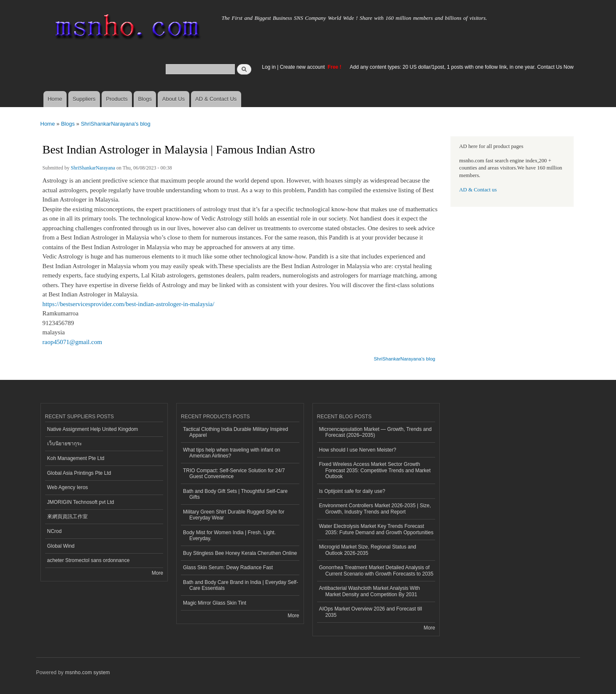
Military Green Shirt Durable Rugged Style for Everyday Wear (234, 515)
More (157, 573)
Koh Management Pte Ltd (76, 458)
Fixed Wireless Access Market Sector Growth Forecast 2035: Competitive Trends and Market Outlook (375, 470)
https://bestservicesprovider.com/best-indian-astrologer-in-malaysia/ (129, 304)
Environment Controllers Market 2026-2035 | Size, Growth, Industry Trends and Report (375, 508)
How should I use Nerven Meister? (358, 450)
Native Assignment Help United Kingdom (93, 429)
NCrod (55, 531)
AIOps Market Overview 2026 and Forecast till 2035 (371, 612)
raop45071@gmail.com (73, 342)
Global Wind (61, 546)
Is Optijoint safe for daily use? (352, 491)
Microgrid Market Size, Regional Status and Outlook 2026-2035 (368, 550)
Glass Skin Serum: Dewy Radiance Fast (228, 568)
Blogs (145, 99)
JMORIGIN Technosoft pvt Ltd (81, 502)
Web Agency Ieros (68, 487)
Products (117, 99)
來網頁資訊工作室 (67, 516)
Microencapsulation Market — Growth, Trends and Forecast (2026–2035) (375, 432)
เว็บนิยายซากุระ (65, 444)
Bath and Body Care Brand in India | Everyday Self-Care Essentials (241, 585)
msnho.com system (87, 672)
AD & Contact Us (216, 99)
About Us (174, 99)
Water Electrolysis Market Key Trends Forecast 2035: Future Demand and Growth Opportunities (376, 529)
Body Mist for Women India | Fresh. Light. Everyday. (229, 535)
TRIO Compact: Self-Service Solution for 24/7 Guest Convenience (234, 473)
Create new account (303, 67)
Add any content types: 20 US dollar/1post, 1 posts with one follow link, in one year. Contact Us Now (462, 67)
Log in (269, 67)
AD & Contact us (478, 190)
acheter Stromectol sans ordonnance (89, 560)
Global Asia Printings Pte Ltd (79, 473)
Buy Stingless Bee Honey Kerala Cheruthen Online (240, 553)
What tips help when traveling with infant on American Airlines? (232, 453)
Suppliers (84, 99)
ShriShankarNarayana (93, 168)
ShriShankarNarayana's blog (116, 124)
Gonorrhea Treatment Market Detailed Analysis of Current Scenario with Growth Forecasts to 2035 (376, 570)
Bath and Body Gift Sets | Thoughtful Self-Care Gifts (235, 494)
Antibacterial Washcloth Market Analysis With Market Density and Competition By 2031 (370, 591)
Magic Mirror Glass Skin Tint (215, 603)
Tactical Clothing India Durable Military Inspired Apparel (235, 432)
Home (55, 99)
